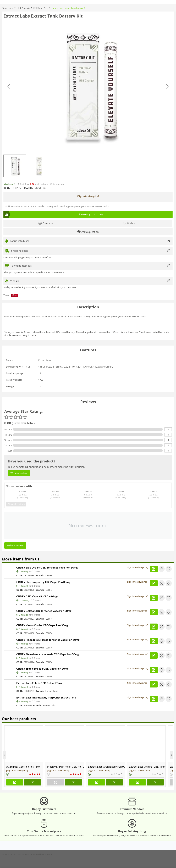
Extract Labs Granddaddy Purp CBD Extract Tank (46, 697)
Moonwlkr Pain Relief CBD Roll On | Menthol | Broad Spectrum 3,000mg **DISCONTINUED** (65, 767)
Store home (8, 8)
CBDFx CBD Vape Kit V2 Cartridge (37, 596)
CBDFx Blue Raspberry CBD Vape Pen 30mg (43, 582)
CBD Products (23, 8)
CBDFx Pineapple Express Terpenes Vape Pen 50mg (48, 640)
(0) (43, 184)
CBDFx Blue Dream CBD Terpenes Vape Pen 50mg (47, 567)
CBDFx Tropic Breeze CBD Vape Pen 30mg (42, 668)
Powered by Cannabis (42, 854)
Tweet (7, 295)
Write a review (57, 184)
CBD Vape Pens (41, 8)
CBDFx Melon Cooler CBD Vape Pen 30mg (42, 625)
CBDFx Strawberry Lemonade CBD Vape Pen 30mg (48, 654)
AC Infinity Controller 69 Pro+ (23, 767)
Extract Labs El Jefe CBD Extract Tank (39, 683)
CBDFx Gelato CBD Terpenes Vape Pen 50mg (44, 611)
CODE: (7, 188)
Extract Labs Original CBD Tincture (147, 767)
